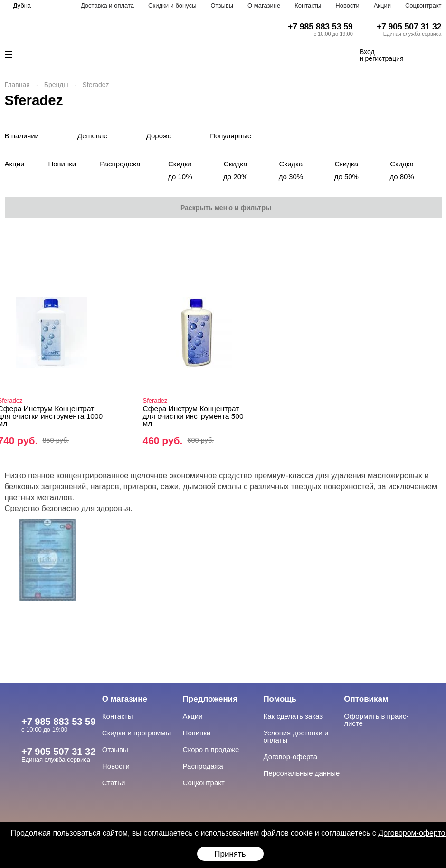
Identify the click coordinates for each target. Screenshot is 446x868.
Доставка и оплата (107, 5)
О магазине (264, 5)
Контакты (308, 5)
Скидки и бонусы (172, 5)
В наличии (22, 136)
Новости (347, 5)
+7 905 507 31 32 (409, 27)
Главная (17, 85)
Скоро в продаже (211, 749)
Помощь (280, 699)
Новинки (62, 164)
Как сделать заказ (293, 716)
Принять (230, 854)
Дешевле (93, 136)
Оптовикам (366, 699)
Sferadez (155, 400)
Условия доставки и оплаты (296, 736)
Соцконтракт (423, 5)
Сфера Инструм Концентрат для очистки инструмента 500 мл (193, 416)
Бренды (56, 85)
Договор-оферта (290, 757)
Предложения (210, 699)
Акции (382, 5)
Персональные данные (301, 773)
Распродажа (120, 164)
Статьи (114, 783)
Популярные (231, 136)
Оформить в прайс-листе (376, 720)
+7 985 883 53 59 (320, 27)
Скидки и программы (137, 733)
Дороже (159, 136)
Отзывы (222, 5)
